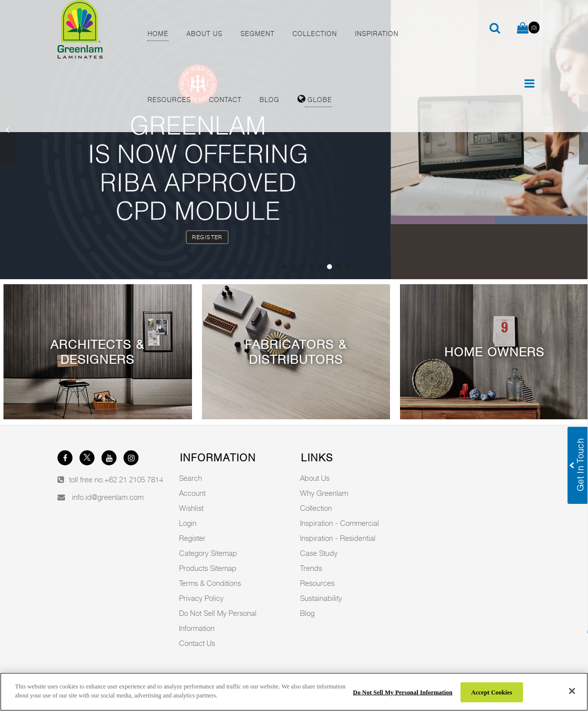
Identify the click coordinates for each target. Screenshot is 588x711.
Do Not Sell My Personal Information (403, 692)
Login (188, 523)
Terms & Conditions (210, 583)
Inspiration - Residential (338, 538)
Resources (317, 583)
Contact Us (197, 643)
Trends (311, 568)
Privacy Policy (201, 598)
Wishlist (191, 508)
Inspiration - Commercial (339, 523)
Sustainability (321, 598)
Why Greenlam (324, 493)
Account (192, 493)
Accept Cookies (491, 692)
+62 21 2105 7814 (134, 479)
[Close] (572, 691)
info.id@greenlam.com (108, 497)
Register (207, 237)
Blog (307, 613)
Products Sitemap (208, 568)
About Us (315, 478)
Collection (316, 508)
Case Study (319, 553)
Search (190, 478)
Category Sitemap (208, 553)
